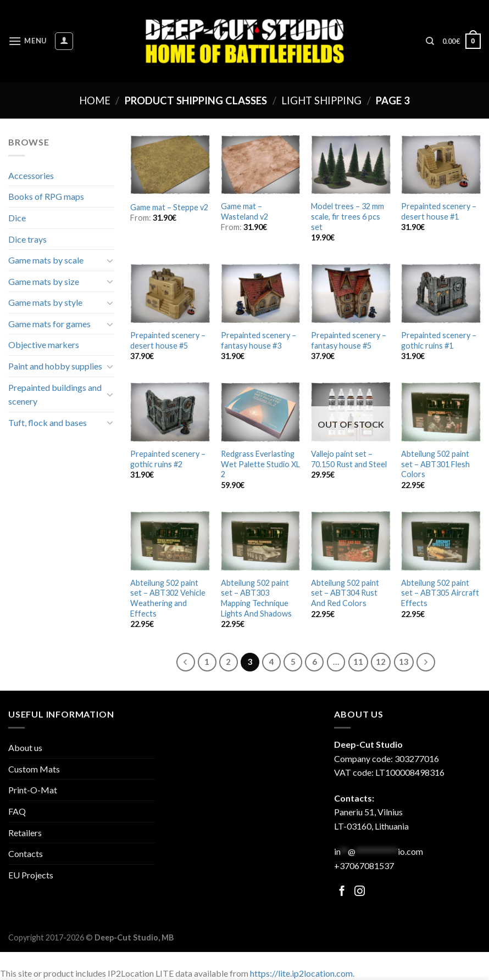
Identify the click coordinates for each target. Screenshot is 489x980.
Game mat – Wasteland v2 (244, 211)
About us (25, 747)
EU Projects (31, 875)
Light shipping (321, 100)
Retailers (25, 833)
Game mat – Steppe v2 (169, 207)
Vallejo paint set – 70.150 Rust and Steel (349, 459)
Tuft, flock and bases (48, 422)
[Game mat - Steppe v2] (170, 165)
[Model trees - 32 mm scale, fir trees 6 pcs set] (351, 165)
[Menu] (27, 41)
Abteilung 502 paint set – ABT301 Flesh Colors (435, 464)
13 (404, 662)
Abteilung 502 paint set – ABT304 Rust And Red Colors (345, 593)
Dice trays (27, 239)
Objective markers (44, 345)
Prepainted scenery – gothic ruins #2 (168, 459)
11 (358, 662)
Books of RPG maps (46, 196)
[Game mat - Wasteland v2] (261, 165)
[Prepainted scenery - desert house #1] (441, 165)
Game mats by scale (46, 260)
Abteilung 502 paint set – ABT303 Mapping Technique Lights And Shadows (256, 598)
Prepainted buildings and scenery (55, 394)
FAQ (17, 811)
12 (381, 662)
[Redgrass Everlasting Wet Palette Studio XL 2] (261, 412)
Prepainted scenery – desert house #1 (439, 211)
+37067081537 (364, 866)
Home (95, 100)
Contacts (26, 853)
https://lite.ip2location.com (301, 973)
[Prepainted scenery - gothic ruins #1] (441, 293)
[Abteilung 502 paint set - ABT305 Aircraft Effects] (441, 541)
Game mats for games (49, 324)
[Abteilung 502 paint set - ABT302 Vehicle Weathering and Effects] (170, 541)
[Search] (430, 41)
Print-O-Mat (33, 790)
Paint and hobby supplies (55, 366)
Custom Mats (34, 769)
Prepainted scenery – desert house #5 (168, 340)
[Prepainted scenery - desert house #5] (170, 293)
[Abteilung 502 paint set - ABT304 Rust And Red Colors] (351, 541)
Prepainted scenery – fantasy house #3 (259, 340)
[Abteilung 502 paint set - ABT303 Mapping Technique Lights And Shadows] (261, 541)
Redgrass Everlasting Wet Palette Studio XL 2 (260, 464)
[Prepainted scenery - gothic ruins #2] (170, 412)
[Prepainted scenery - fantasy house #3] (261, 293)
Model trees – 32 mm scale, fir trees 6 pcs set (348, 216)
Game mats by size (44, 281)
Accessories (31, 175)
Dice (17, 218)
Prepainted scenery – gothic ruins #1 (439, 340)
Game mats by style (45, 302)
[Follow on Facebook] (342, 892)
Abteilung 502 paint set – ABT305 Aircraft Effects (440, 593)
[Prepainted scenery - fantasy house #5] (351, 293)
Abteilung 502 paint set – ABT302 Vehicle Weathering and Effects (168, 598)
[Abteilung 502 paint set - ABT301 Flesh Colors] (441, 412)
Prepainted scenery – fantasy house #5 (349, 340)
